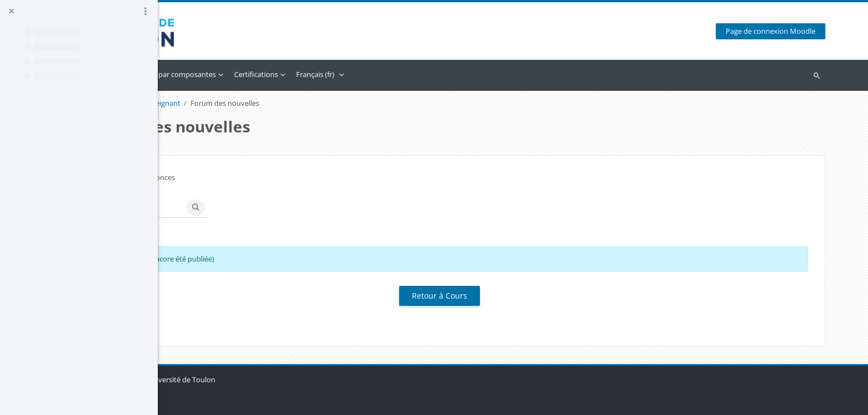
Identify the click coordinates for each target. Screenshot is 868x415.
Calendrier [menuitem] (249, 74)
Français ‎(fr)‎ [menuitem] (454, 74)
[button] (215, 207)
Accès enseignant (291, 103)
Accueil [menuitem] (210, 74)
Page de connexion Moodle (778, 31)
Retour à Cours (513, 296)
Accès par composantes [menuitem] (316, 74)
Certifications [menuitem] (395, 74)
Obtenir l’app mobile (227, 401)
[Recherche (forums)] (272, 207)
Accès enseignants (223, 103)
